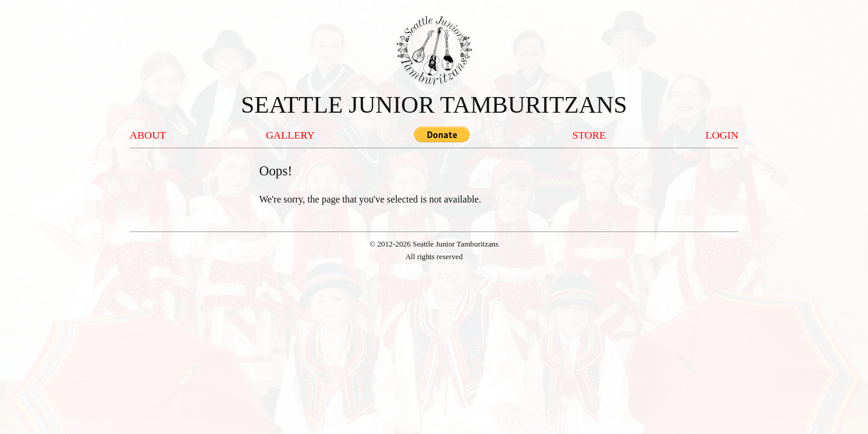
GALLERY (290, 135)
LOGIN (722, 135)
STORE (589, 135)
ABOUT (148, 135)
